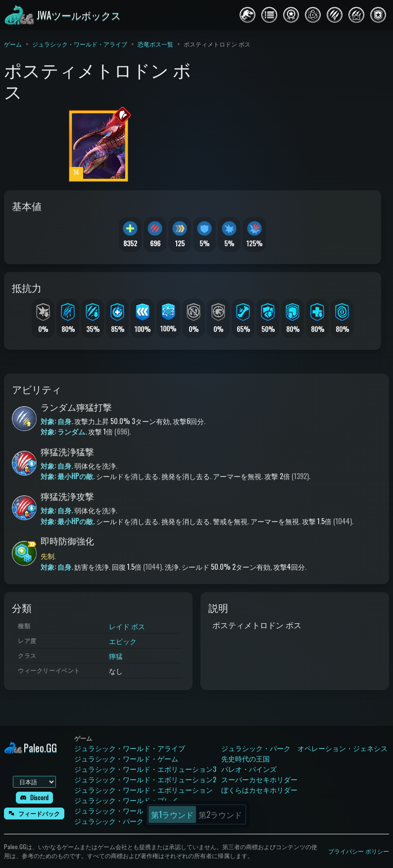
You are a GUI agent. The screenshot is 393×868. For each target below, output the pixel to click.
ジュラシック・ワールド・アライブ (80, 44)
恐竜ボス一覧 (155, 44)
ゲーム (13, 44)
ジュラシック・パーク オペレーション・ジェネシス (304, 748)
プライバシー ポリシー (359, 851)
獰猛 (116, 656)
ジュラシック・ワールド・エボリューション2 (145, 779)
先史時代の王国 (246, 758)
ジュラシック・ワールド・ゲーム (126, 758)
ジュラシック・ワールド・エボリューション (144, 789)
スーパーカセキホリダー (259, 779)
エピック (123, 641)
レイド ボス (127, 626)
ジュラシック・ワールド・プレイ (126, 800)
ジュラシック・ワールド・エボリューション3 (145, 769)
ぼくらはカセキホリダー (259, 789)
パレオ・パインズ (249, 769)
